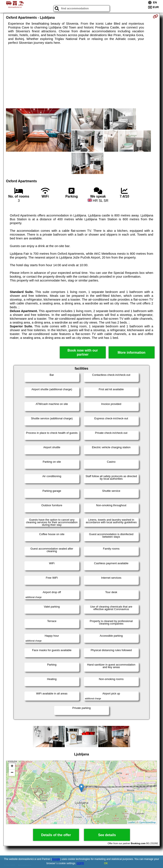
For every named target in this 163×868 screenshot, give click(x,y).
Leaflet (131, 822)
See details (107, 835)
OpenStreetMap (148, 822)
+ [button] (12, 766)
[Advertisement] (81, 76)
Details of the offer (56, 835)
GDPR (80, 863)
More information (131, 353)
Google (56, 859)
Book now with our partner (83, 352)
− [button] (12, 773)
